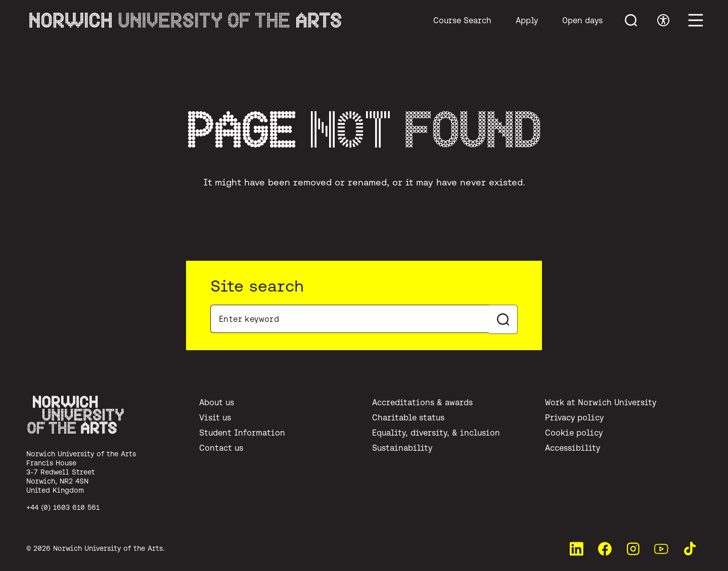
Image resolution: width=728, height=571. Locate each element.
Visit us (215, 417)
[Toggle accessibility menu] (663, 20)
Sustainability (402, 448)
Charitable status (408, 417)
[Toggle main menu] (696, 20)
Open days (582, 20)
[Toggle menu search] (631, 20)
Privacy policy (574, 417)
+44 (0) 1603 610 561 (63, 507)
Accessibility (573, 448)
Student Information (242, 433)
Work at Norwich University (601, 402)
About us (217, 402)
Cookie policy (574, 433)
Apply (527, 20)
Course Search (462, 20)
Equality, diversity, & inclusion (436, 433)
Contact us (221, 448)
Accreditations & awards (422, 402)
